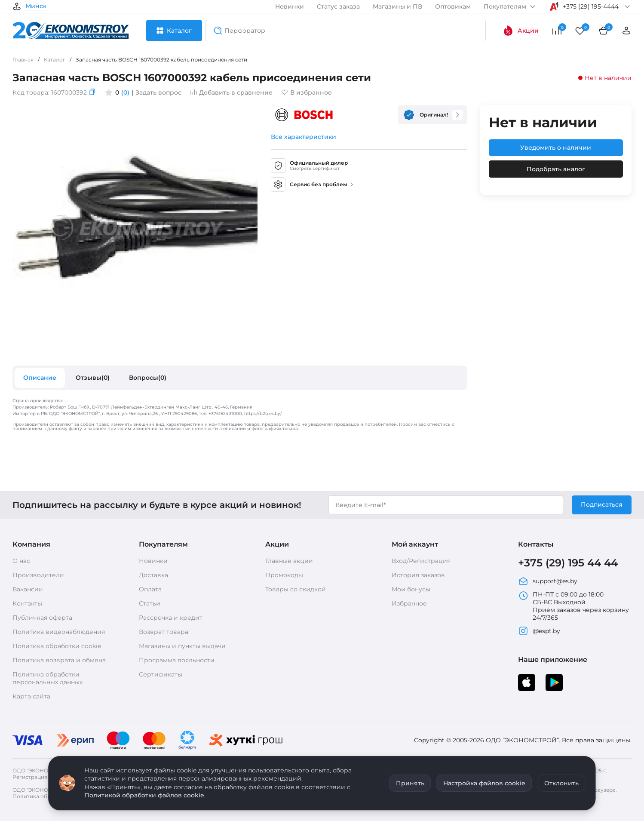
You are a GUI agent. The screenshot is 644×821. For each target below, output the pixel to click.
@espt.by (539, 631)
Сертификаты (161, 674)
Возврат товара (164, 632)
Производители (38, 575)
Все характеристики (304, 137)
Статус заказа (338, 6)
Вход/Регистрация (421, 561)
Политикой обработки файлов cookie (144, 795)
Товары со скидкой (296, 589)
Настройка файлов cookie (484, 783)
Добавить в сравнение (231, 92)
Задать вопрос (158, 92)
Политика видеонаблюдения (59, 632)
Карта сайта (31, 696)
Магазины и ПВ (397, 6)
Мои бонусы (411, 589)
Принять (410, 783)
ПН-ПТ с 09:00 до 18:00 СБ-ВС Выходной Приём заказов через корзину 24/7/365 (573, 606)
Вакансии (28, 589)
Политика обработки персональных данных (48, 678)
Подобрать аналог (556, 169)
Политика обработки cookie (57, 646)
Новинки (290, 6)
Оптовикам (453, 6)
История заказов (418, 575)
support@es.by (548, 581)
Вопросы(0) (148, 378)
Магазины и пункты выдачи (182, 646)
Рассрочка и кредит (171, 618)
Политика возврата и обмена (59, 660)
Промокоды (284, 575)
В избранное (307, 92)
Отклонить (561, 783)
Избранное (409, 603)
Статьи (150, 603)
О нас (21, 561)
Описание (40, 378)
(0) (125, 92)
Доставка (153, 575)
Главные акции (289, 561)
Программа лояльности (177, 660)
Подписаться (602, 504)
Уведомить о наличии (556, 148)
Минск (36, 6)
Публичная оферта (42, 618)
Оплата (150, 589)
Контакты (27, 603)
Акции (521, 31)
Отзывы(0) (93, 378)
